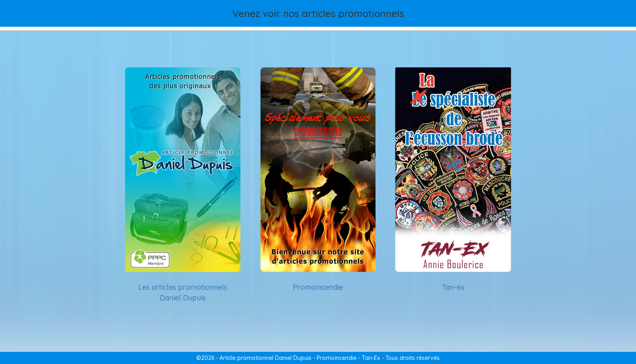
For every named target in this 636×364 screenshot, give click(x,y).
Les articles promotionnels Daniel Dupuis (183, 292)
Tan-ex (453, 287)
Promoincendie (318, 287)
